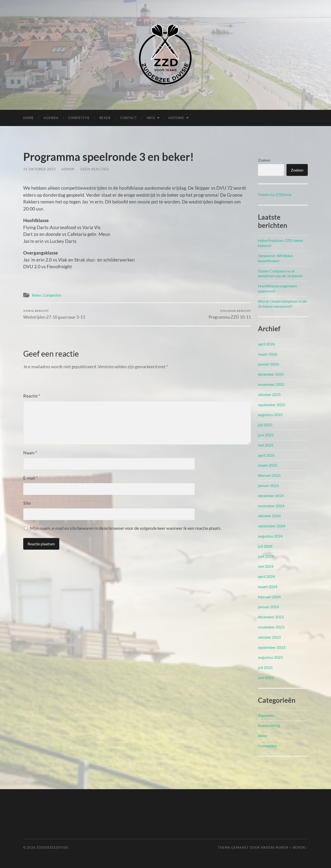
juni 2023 (266, 677)
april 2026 (266, 344)
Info (151, 118)
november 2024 (271, 506)
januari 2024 (268, 607)
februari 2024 (269, 597)
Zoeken (264, 160)
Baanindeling (269, 725)
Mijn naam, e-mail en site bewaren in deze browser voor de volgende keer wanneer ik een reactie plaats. (126, 528)
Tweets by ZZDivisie (275, 194)
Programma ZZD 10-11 (230, 314)
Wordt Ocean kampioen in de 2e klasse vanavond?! (282, 304)
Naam (30, 453)
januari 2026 (268, 364)
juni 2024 (266, 556)
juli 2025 (265, 425)
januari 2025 (268, 485)
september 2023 (272, 647)
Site (27, 503)
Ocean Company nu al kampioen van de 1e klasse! (280, 273)
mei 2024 (266, 566)
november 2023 (271, 627)
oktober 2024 (269, 516)
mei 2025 (266, 445)
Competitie (79, 118)
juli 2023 (265, 667)
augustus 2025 (270, 415)
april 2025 (266, 455)
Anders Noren (275, 847)
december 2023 (271, 617)
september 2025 (272, 405)
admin (68, 169)
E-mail (30, 478)
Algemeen (266, 715)
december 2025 (271, 374)
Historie (176, 118)
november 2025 (271, 384)
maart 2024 (268, 587)
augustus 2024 (270, 536)
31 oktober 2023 (39, 169)
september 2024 (272, 526)
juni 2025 (266, 435)
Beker (105, 118)
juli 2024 (265, 546)
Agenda (51, 118)
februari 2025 (269, 475)
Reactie (32, 396)
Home (29, 118)
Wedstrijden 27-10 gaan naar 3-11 (54, 314)
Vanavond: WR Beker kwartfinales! (276, 258)
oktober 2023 (269, 637)
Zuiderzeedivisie (53, 847)
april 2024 (266, 576)
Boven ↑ (300, 847)
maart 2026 (268, 354)
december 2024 (271, 496)
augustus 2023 (270, 657)
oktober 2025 (269, 394)
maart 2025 (268, 465)
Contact (129, 118)
